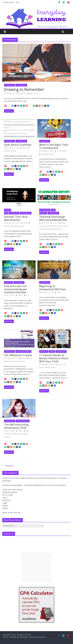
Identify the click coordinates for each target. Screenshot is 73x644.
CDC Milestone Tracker (18, 355)
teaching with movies (55, 229)
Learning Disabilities (23, 351)
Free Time (9, 282)
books (41, 367)
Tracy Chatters (62, 151)
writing (13, 151)
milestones (21, 361)
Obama (47, 367)
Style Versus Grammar (18, 145)
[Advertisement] (37, 567)
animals (15, 226)
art (31, 93)
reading (53, 367)
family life (44, 154)
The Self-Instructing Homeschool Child (16, 426)
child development (10, 361)
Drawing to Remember (24, 89)
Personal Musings (23, 421)
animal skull (8, 226)
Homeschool (10, 85)
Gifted (52, 351)
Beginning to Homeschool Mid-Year (53, 287)
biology (21, 226)
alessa (25, 93)
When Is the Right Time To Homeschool (54, 146)
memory (36, 93)
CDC (30, 358)
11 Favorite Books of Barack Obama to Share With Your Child (54, 358)
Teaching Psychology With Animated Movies (53, 218)
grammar (7, 151)
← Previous (8, 466)
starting (51, 154)
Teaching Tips (21, 85)
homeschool (14, 434)
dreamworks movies (52, 226)
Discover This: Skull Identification (16, 218)
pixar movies (64, 226)
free (27, 295)
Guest (25, 148)
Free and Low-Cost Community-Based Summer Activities (15, 289)
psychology (43, 229)
